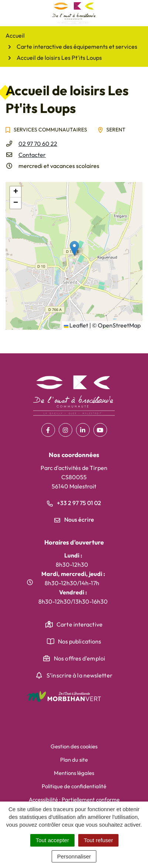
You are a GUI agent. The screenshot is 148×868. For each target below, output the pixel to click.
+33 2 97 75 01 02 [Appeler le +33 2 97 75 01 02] (74, 503)
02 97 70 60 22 (38, 144)
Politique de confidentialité (74, 786)
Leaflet (76, 325)
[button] (74, 248)
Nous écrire (74, 519)
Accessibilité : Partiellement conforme (74, 800)
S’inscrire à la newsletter (80, 675)
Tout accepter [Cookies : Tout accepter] (52, 840)
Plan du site (74, 760)
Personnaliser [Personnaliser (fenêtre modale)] (74, 856)
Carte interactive (80, 624)
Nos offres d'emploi (80, 658)
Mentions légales (74, 773)
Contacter (32, 155)
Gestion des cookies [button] (74, 746)
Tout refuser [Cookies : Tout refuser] (98, 840)
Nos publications (80, 641)
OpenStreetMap (119, 325)
